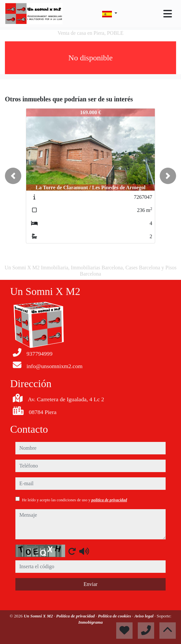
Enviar (90, 584)
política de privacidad (109, 500)
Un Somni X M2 (39, 616)
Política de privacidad (76, 616)
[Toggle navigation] (168, 14)
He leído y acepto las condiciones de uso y (74, 500)
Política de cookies (115, 616)
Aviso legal (144, 616)
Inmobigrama (90, 622)
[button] (13, 176)
